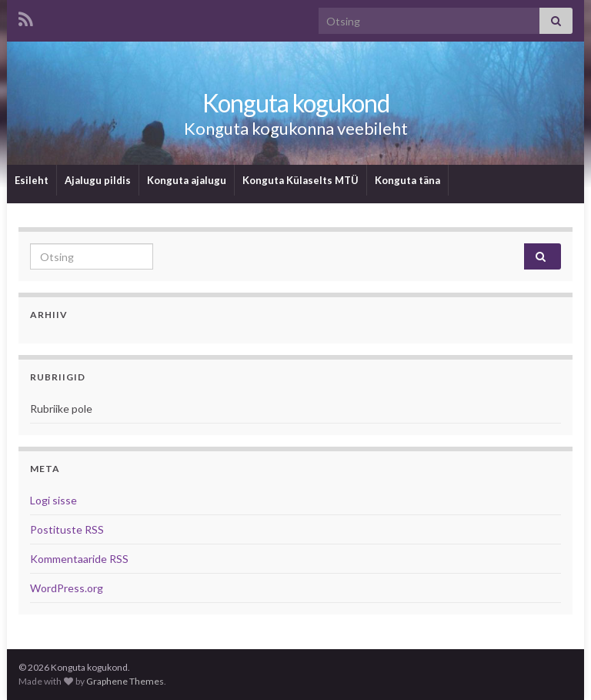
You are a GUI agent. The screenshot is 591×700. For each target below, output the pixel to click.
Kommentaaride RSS (79, 559)
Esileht (32, 180)
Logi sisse (53, 500)
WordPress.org (67, 588)
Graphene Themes (125, 681)
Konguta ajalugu (187, 180)
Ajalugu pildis (98, 180)
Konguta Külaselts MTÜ (301, 180)
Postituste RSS (67, 529)
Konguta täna (407, 180)
